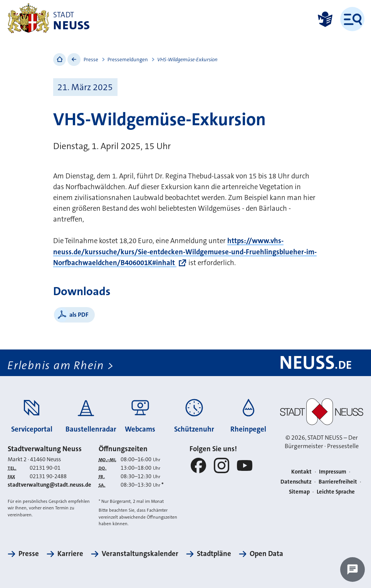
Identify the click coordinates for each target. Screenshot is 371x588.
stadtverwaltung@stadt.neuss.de (50, 485)
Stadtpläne (214, 554)
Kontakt (301, 472)
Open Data (266, 554)
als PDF (79, 315)
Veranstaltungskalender (140, 554)
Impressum (333, 472)
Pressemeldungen (128, 60)
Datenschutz (296, 482)
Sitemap (299, 492)
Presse (91, 60)
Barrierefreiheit (338, 482)
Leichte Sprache (336, 492)
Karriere (70, 554)
